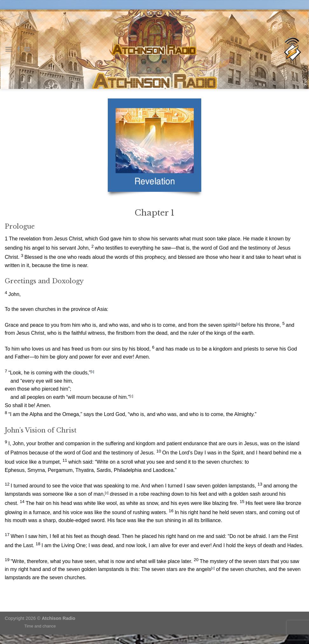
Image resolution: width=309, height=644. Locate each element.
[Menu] (9, 49)
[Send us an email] (27, 49)
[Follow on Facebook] (19, 49)
